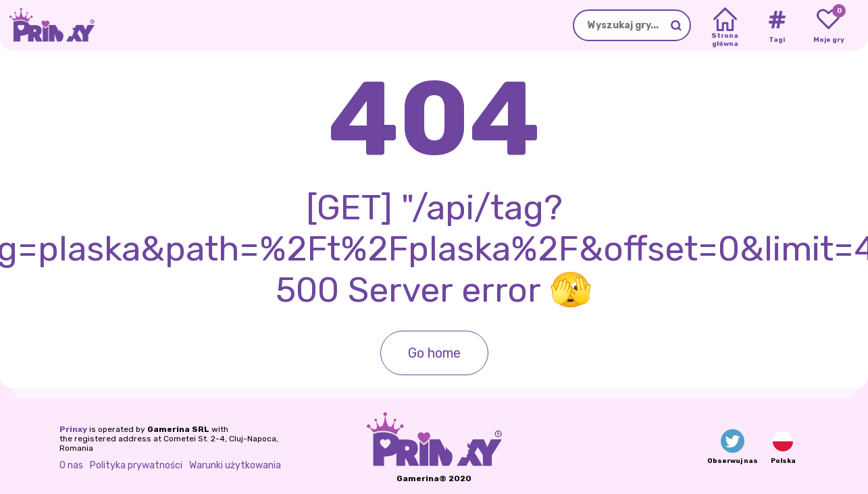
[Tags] (776, 26)
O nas (71, 465)
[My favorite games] (828, 26)
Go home (434, 353)
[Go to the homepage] (47, 25)
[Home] (725, 26)
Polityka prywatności (136, 465)
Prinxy (73, 429)
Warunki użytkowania (235, 465)
